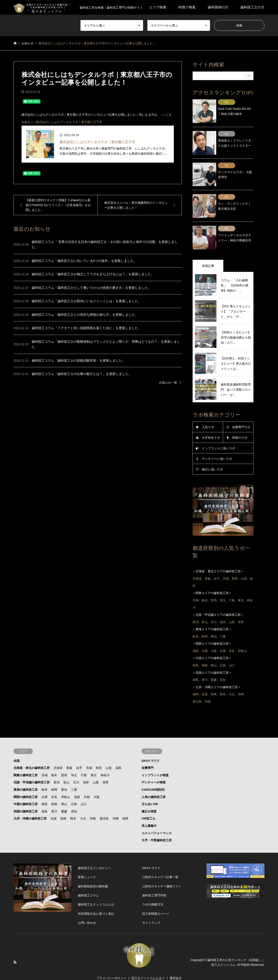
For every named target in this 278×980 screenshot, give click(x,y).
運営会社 (176, 968)
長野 (106, 772)
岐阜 (45, 779)
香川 (54, 801)
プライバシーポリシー (111, 968)
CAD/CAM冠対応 (153, 779)
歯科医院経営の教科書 (93, 876)
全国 (17, 750)
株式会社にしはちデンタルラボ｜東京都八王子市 (69, 122)
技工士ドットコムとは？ (148, 968)
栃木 (54, 765)
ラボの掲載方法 (153, 894)
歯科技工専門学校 (154, 885)
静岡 (54, 779)
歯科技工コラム (88, 885)
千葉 (84, 765)
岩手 (79, 758)
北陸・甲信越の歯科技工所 (32, 772)
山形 (109, 758)
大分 (83, 808)
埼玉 (74, 765)
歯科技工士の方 (252, 7)
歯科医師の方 (218, 7)
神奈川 (105, 765)
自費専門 (148, 758)
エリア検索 (158, 7)
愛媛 (64, 801)
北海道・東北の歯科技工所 (32, 758)
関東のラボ (240, 427)
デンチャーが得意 (154, 772)
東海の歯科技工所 (26, 779)
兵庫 (45, 786)
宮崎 (93, 808)
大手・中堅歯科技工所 (157, 830)
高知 (74, 801)
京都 (87, 786)
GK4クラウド (151, 750)
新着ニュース (87, 867)
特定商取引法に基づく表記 (96, 903)
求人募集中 (149, 815)
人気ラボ (208, 417)
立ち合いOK (150, 794)
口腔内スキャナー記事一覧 (160, 867)
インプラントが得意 (155, 765)
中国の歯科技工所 (26, 794)
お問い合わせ (87, 912)
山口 (84, 794)
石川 (76, 772)
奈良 (54, 786)
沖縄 (116, 808)
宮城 (89, 758)
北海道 (58, 758)
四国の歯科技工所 (26, 801)
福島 (119, 758)
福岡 (125, 808)
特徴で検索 (187, 7)
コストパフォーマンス (157, 823)
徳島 (45, 801)
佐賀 (54, 808)
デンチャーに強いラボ (217, 448)
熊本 (73, 808)
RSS (15, 952)
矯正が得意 (149, 801)
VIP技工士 (149, 808)
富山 (66, 772)
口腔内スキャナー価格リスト (162, 876)
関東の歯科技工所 (26, 765)
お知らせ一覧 (168, 383)
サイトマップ (151, 912)
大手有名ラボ (211, 427)
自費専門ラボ (241, 417)
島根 (54, 794)
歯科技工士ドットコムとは (96, 894)
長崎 (63, 808)
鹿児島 (104, 808)
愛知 (64, 779)
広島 (74, 794)
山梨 (96, 772)
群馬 (64, 765)
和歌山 (66, 786)
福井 (86, 772)
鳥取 (45, 794)
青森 (69, 758)
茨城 (45, 765)
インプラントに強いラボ (218, 438)
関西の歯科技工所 (26, 786)
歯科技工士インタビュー (94, 857)
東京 (94, 765)
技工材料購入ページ (156, 903)
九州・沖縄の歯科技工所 (30, 808)
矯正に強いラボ (212, 459)
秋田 (99, 758)
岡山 (64, 794)
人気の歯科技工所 (154, 786)
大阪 (97, 786)
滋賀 (77, 786)
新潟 (57, 772)
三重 (74, 779)
